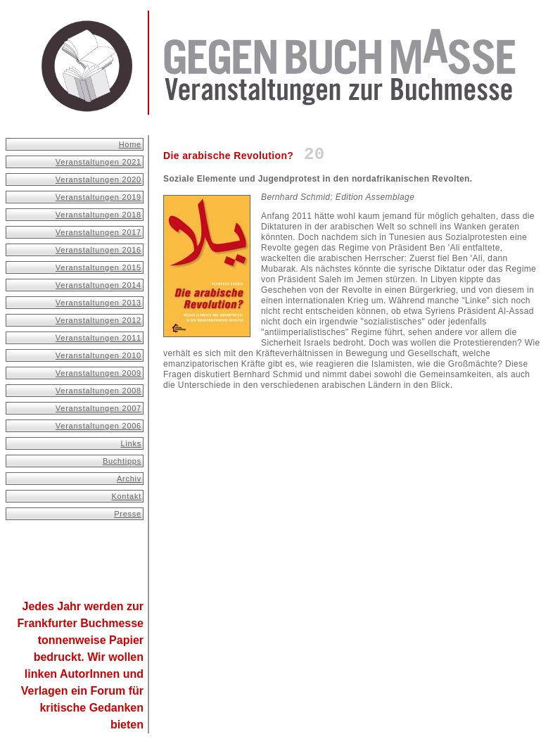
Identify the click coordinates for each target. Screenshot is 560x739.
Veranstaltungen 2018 (98, 215)
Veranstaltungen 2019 (98, 197)
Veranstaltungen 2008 (98, 391)
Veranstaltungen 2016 (98, 250)
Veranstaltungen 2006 (98, 426)
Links (131, 443)
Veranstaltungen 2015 (98, 267)
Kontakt (126, 496)
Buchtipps (122, 461)
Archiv (129, 479)
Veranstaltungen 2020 (98, 179)
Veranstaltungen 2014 (98, 285)
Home (130, 144)
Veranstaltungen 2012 (98, 320)
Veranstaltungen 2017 (98, 232)
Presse (128, 514)
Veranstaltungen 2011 (98, 338)
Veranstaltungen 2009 (98, 373)
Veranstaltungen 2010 (98, 355)
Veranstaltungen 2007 (98, 408)
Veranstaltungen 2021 (98, 162)
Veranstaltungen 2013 (98, 303)
